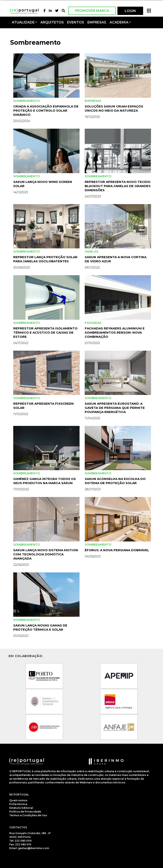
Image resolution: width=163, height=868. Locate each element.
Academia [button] (119, 22)
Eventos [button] (76, 22)
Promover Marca (92, 11)
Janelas (91, 252)
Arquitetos (52, 22)
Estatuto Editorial (21, 808)
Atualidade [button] (23, 22)
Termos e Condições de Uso (28, 815)
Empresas (97, 22)
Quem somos (18, 800)
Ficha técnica (18, 804)
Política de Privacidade (25, 812)
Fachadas (93, 323)
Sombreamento (27, 101)
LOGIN (130, 11)
